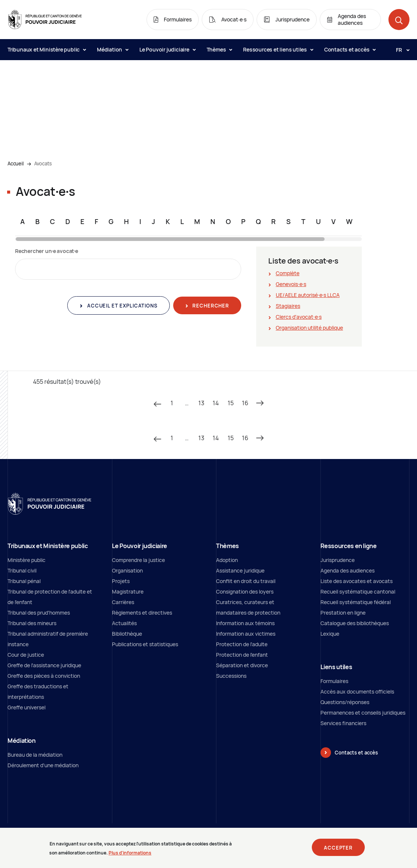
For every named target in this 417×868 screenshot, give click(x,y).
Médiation (113, 49)
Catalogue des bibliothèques (355, 623)
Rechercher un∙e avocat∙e (47, 251)
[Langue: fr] (400, 50)
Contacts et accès (350, 49)
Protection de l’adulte (242, 644)
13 (201, 403)
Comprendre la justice (138, 560)
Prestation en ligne (343, 613)
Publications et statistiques (145, 644)
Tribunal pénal (24, 581)
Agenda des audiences (347, 570)
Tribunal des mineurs (32, 623)
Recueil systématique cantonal (358, 592)
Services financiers (343, 723)
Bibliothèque (127, 634)
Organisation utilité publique (309, 328)
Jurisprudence (338, 560)
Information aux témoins (245, 623)
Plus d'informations (130, 855)
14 (216, 403)
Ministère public (26, 560)
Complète (288, 273)
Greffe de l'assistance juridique (44, 665)
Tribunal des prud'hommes (39, 613)
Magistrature (128, 592)
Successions (231, 676)
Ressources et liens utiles (278, 49)
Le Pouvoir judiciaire (167, 49)
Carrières (123, 602)
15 (231, 403)
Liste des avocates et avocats (357, 581)
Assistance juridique (240, 570)
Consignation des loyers (245, 592)
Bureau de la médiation (35, 755)
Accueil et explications (121, 306)
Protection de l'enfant (242, 655)
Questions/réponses (345, 702)
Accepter (338, 850)
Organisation (127, 570)
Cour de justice (26, 655)
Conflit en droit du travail (246, 581)
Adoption (227, 560)
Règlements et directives (142, 613)
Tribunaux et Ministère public (47, 49)
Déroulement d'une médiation (43, 765)
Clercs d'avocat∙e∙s (299, 317)
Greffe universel (26, 707)
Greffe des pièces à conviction (44, 676)
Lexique (330, 634)
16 (245, 403)
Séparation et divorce (242, 665)
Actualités (124, 623)
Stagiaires (288, 306)
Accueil (16, 164)
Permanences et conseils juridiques (363, 713)
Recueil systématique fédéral (356, 602)
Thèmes (219, 49)
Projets (121, 581)
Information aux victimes (246, 634)
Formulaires (334, 681)
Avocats (43, 164)
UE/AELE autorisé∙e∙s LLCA (308, 295)
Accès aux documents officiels (357, 692)
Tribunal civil (22, 570)
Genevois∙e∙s (291, 284)
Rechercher (210, 306)
